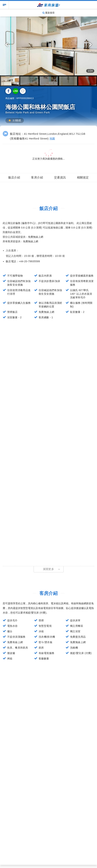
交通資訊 (60, 177)
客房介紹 (37, 177)
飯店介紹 (14, 177)
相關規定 (83, 177)
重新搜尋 (49, 13)
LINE (15, 91)
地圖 (52, 138)
